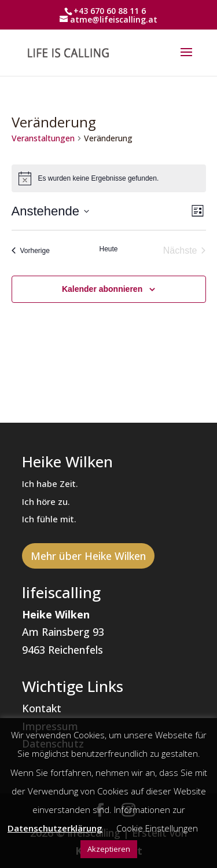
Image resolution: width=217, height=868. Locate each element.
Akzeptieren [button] (109, 849)
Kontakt (42, 708)
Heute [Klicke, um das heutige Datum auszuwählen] (108, 249)
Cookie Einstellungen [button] (157, 828)
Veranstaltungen (43, 138)
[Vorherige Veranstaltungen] (31, 251)
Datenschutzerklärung (55, 828)
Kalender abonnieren (102, 289)
